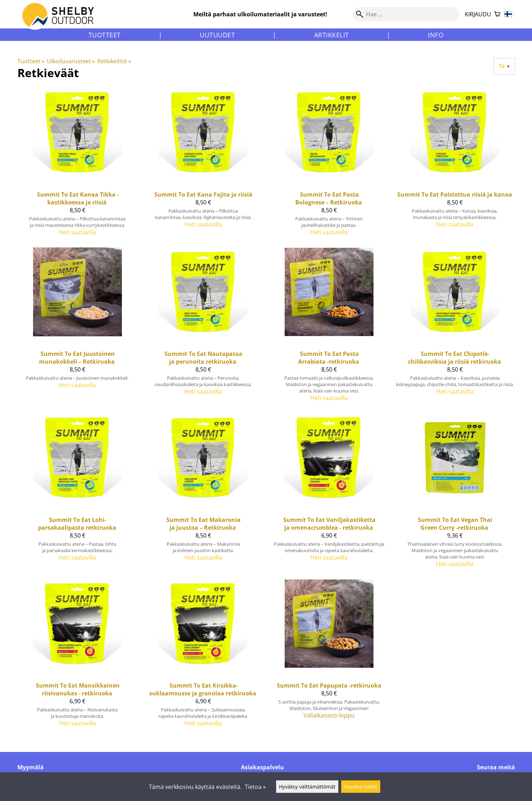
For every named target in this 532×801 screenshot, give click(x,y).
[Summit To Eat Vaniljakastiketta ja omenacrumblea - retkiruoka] (329, 493)
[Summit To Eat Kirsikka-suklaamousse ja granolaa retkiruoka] (203, 656)
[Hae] (406, 14)
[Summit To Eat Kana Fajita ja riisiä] (203, 165)
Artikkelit (332, 35)
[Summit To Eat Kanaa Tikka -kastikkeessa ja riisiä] (77, 165)
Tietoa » (255, 787)
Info (436, 35)
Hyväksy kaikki (361, 787)
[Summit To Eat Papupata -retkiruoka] (329, 656)
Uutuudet (217, 35)
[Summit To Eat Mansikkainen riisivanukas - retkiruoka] (77, 656)
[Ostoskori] (497, 14)
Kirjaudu (478, 14)
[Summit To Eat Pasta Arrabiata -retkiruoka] (329, 327)
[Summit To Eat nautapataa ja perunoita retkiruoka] (203, 327)
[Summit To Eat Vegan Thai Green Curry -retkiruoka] (455, 493)
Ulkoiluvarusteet (71, 61)
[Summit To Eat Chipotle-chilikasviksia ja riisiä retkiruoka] (455, 327)
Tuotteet (105, 35)
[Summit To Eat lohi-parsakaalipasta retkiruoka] (77, 493)
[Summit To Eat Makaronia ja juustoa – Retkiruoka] (203, 493)
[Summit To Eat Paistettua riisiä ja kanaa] (455, 165)
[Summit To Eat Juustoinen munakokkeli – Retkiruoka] (77, 327)
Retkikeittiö (114, 61)
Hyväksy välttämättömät (307, 787)
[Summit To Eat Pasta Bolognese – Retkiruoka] (329, 165)
